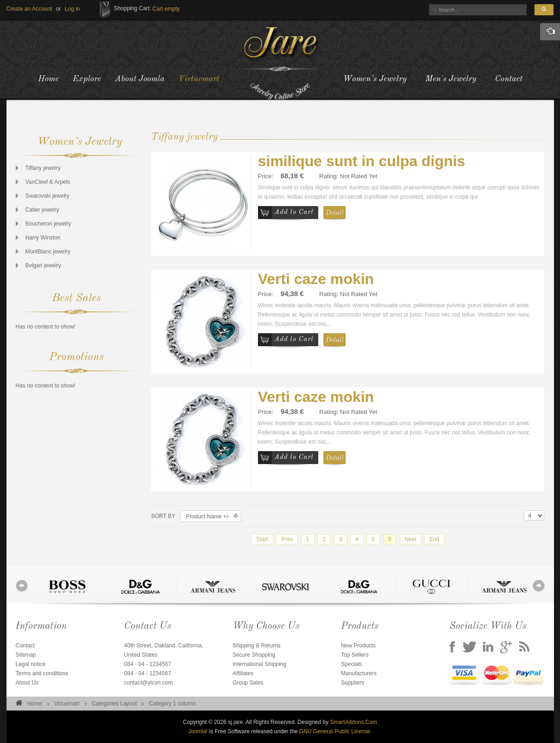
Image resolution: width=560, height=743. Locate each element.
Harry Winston (43, 238)
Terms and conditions (42, 673)
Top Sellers (355, 655)
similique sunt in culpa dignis (362, 161)
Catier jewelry (42, 210)
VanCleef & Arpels (48, 182)
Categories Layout (114, 704)
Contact (509, 79)
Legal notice (31, 664)
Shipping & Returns (256, 646)
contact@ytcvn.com (148, 683)
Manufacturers (359, 673)
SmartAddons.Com (353, 722)
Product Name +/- (208, 517)
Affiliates (243, 673)
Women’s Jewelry (375, 79)
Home (35, 704)
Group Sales (248, 683)
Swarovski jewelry (48, 196)
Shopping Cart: (132, 8)
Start (262, 539)
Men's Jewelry (451, 79)
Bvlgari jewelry (43, 265)
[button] (73, 9)
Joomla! (198, 731)
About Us (27, 683)
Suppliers (353, 683)
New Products (358, 646)
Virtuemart (67, 704)
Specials (351, 664)
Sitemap (26, 655)
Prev (287, 539)
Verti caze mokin (316, 279)
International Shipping (259, 664)
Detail (335, 213)
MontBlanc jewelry (48, 252)
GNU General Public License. (336, 731)
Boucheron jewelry (48, 224)
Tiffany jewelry (43, 168)
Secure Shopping (254, 655)
